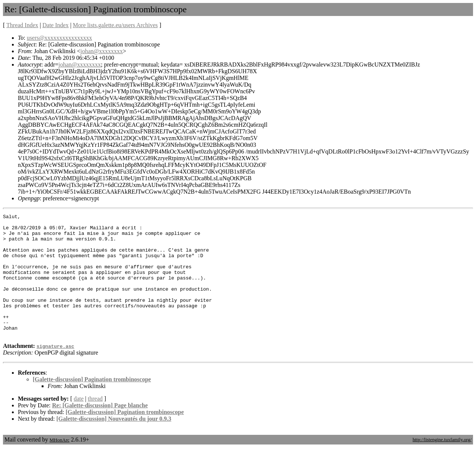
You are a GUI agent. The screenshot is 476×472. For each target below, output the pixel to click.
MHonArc (59, 464)
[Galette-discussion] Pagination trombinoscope (92, 404)
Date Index (56, 25)
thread (95, 423)
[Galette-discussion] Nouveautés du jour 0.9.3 (114, 443)
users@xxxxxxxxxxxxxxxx (59, 38)
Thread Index (22, 25)
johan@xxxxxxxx (102, 51)
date (79, 423)
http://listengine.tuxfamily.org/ (442, 464)
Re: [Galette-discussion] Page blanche (100, 430)
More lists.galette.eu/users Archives (115, 25)
